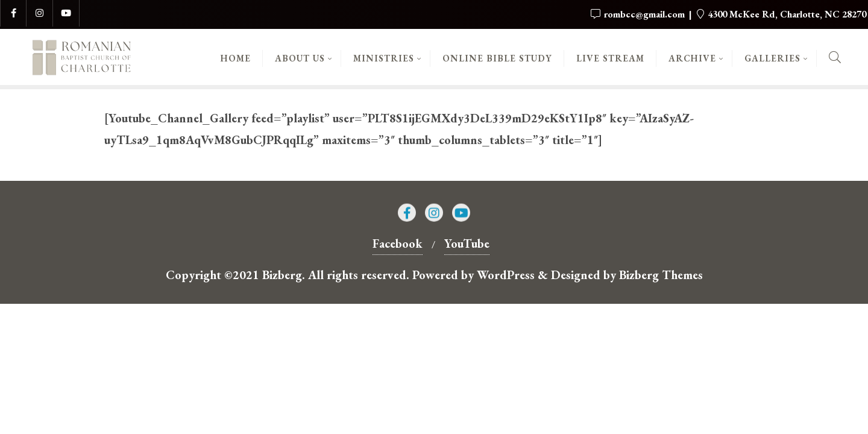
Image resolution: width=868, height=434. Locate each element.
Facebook (398, 244)
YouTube (467, 244)
